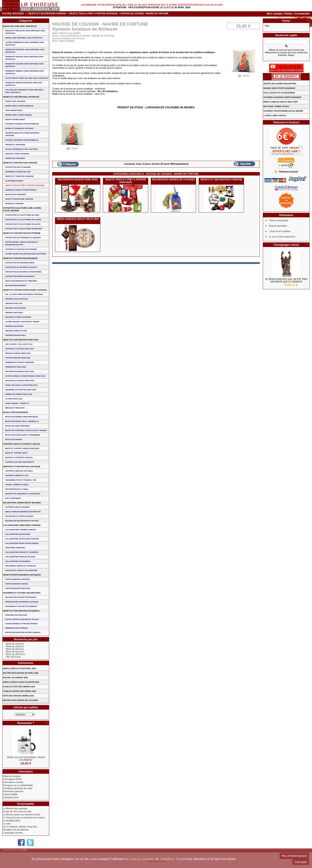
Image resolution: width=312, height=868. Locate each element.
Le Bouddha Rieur (12, 821)
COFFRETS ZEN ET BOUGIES (17, 507)
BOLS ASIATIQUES (13, 498)
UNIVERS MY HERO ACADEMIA (18, 317)
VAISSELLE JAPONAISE (15, 145)
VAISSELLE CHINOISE (14, 204)
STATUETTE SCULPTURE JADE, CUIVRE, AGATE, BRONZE (22, 209)
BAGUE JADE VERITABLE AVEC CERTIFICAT (24, 38)
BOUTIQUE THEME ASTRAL (276, 106)
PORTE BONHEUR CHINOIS (17, 584)
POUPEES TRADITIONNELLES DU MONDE (283, 111)
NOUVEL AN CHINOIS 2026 (15, 678)
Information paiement (13, 791)
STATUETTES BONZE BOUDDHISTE (20, 276)
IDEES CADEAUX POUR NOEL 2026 (19, 668)
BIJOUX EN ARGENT (14, 440)
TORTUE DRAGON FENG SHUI (18, 358)
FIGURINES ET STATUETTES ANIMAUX (21, 606)
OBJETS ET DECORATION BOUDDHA (20, 258)
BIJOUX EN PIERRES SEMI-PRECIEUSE (22, 417)
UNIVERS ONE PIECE (14, 313)
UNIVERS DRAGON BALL (16, 335)
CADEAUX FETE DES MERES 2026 (19, 687)
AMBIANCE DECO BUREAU (17, 628)
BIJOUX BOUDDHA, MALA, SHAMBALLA (22, 421)
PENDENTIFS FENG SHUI (16, 367)
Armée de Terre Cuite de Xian (17, 812)
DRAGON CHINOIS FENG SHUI (18, 353)
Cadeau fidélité (10, 794)
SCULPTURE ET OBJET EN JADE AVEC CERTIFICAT (27, 78)
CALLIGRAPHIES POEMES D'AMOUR (21, 530)
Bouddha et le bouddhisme (16, 830)
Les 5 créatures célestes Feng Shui (20, 827)
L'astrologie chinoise (13, 833)
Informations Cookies (13, 782)
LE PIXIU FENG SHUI (14, 399)
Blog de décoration (278, 226)
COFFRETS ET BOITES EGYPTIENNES (21, 249)
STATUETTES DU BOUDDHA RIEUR (20, 263)
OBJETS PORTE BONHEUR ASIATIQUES (22, 575)
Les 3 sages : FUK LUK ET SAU (19, 344)
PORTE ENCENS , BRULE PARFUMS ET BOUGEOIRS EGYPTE (22, 243)
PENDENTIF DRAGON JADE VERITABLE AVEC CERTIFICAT (24, 58)
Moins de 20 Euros (15, 646)
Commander (302, 14)
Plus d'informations (294, 856)
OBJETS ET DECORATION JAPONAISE (21, 97)
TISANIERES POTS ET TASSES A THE (21, 480)
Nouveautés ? (26, 723)
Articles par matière (26, 707)
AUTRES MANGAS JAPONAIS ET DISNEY (22, 322)
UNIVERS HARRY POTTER (16, 331)
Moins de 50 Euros (15, 652)
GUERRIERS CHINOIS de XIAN (18, 172)
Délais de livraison (12, 776)
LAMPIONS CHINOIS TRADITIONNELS (21, 190)
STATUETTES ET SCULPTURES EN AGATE (23, 224)
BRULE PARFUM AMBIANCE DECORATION (23, 512)
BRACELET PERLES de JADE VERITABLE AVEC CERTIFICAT (25, 32)
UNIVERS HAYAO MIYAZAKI (17, 299)
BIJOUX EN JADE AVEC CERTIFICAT (20, 26)
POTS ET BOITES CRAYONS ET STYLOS (22, 619)
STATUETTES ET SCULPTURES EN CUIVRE (23, 220)
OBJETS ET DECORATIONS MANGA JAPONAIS (25, 290)
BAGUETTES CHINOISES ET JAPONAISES (23, 494)
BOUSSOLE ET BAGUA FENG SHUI (20, 381)
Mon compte (274, 14)
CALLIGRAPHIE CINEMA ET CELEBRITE (22, 552)
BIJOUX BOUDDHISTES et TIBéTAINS (21, 281)
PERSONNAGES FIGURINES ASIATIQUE (22, 602)
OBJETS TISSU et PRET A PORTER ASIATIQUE (93, 14)
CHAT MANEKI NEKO (14, 110)
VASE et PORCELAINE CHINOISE (19, 199)
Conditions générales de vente (18, 788)
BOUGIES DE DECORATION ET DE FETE (22, 521)
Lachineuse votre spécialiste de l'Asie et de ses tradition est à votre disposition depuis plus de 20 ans (152, 5)
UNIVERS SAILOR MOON (15, 308)
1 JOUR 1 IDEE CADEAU (275, 115)
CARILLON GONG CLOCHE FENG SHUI (21, 385)
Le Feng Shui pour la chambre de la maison (24, 818)
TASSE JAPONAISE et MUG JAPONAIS (22, 149)
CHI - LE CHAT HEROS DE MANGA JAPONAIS (24, 294)
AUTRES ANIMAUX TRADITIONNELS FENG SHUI (25, 376)
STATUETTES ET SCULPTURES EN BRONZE (24, 229)
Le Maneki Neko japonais (15, 809)
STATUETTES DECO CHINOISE (18, 167)
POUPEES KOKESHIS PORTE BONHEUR (22, 124)
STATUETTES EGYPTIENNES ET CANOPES (23, 238)
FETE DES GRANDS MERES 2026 (19, 696)
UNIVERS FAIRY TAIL (14, 303)
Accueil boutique (13, 14)
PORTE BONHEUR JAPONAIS (17, 579)
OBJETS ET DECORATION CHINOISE (47, 14)
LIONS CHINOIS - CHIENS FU (17, 403)
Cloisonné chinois (14, 181)
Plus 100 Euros (13, 657)
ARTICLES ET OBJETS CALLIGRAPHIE (21, 570)
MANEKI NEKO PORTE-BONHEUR (19, 106)
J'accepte (301, 862)
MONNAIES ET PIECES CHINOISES (20, 362)
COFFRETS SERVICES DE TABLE (19, 471)
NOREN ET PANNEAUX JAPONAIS (19, 128)
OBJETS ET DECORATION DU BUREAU (21, 611)
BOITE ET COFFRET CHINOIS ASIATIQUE (22, 448)
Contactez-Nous (11, 797)
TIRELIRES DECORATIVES (16, 615)
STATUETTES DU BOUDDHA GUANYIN (21, 267)
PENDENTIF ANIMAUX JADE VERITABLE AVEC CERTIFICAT (25, 72)
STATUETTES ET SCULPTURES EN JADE (22, 215)
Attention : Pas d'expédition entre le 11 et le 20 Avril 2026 (152, 7)
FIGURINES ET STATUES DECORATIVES (22, 593)
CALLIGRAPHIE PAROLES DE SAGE (20, 557)
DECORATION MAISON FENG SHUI (78, 179)
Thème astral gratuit (279, 220)
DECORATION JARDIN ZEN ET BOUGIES (22, 503)
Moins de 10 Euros (15, 644)
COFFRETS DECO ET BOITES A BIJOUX (22, 444)
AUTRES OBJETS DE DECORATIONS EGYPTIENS (26, 254)
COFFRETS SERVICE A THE (17, 475)
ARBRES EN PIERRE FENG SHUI (19, 394)
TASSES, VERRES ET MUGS (17, 485)
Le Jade (7, 824)
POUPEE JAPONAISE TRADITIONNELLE (22, 140)
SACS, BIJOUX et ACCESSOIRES (279, 93)
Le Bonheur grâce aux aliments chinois (22, 815)
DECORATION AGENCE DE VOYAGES (174, 179)
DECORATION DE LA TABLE (17, 489)
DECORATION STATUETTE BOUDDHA (21, 597)
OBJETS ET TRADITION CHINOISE (19, 176)
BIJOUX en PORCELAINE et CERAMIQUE (23, 435)
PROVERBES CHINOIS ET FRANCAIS (21, 566)
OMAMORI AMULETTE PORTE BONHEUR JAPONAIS (22, 134)
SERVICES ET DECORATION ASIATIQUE (22, 467)
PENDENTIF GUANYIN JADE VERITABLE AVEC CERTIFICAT (25, 65)
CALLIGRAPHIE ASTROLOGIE (18, 534)
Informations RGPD (12, 779)
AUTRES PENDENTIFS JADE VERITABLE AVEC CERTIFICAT (25, 44)
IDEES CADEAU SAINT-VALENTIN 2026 (21, 682)
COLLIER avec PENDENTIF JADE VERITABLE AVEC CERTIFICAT (24, 91)
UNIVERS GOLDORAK (14, 326)
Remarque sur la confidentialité (18, 785)
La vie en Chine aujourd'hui (282, 237)
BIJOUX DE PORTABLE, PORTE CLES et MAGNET (26, 430)
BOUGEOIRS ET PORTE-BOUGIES (19, 516)
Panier (289, 14)
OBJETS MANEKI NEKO (15, 119)
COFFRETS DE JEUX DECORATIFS (20, 462)
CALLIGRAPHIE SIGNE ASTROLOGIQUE (22, 543)
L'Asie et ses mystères (280, 231)
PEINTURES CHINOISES (15, 548)
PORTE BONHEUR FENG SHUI (18, 588)
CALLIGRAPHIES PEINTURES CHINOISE (22, 525)
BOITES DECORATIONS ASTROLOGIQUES (23, 632)
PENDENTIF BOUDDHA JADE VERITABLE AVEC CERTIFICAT (25, 51)
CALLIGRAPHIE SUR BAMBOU (18, 561)
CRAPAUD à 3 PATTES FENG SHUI (19, 349)
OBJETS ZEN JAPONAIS (15, 101)
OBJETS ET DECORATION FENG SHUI (21, 340)
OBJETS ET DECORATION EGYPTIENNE (22, 233)
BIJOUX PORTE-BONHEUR (16, 412)
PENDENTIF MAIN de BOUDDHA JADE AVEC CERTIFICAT (24, 84)
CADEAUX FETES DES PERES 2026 (20, 691)
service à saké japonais (17, 154)
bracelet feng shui (15, 408)
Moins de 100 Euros (15, 654)
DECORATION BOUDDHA (16, 285)
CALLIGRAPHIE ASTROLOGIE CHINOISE (22, 539)
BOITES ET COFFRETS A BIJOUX (19, 458)
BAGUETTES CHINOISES (16, 194)
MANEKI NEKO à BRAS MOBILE (19, 115)
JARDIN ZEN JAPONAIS (15, 158)
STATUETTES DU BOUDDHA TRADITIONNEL (24, 272)
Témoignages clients (286, 245)
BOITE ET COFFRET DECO (16, 453)
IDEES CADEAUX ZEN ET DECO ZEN (78, 219)
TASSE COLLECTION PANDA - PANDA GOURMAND (26, 759)
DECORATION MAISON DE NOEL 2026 (21, 673)
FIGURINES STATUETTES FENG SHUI (21, 390)
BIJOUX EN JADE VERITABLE (18, 426)
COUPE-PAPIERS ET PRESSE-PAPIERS (21, 624)
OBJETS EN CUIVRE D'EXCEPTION (280, 84)
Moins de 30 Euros (15, 649)
